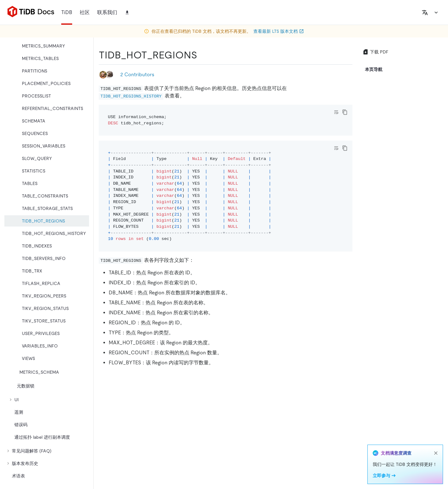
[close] (436, 453)
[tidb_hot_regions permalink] (202, 55)
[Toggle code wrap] (336, 112)
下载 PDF (375, 52)
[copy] (345, 112)
